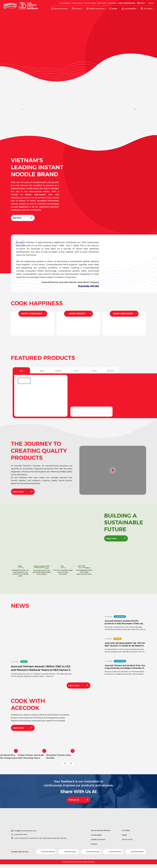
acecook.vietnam (136, 852)
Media (124, 835)
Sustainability (96, 835)
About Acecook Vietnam (101, 830)
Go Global (126, 830)
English (142, 3)
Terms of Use (127, 839)
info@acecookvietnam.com (25, 831)
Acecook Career (69, 852)
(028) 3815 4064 (21, 834)
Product (94, 844)
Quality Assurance (98, 839)
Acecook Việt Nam (46, 852)
